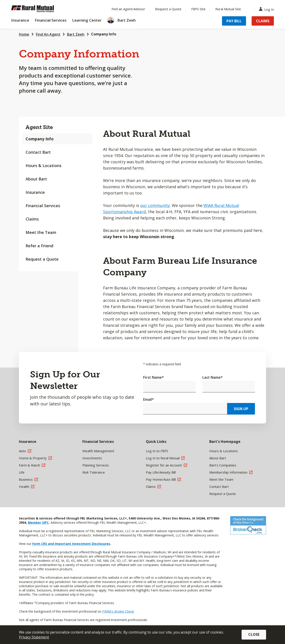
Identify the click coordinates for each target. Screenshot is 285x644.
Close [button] (254, 634)
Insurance (35, 192)
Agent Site (39, 127)
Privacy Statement (34, 637)
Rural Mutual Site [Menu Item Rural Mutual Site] (228, 9)
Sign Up (241, 409)
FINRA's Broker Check (118, 611)
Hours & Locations (44, 166)
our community (155, 205)
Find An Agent (48, 34)
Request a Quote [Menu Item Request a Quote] (168, 9)
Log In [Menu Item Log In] (267, 9)
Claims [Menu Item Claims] (263, 21)
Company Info (104, 34)
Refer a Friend (39, 246)
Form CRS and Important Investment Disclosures (71, 544)
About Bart (36, 179)
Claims (32, 219)
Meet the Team (41, 232)
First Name (154, 377)
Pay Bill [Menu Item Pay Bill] (234, 21)
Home (24, 34)
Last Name (213, 377)
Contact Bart (38, 152)
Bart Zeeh (76, 34)
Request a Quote (42, 259)
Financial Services (43, 206)
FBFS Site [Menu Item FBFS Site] (198, 9)
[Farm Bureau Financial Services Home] (40, 9)
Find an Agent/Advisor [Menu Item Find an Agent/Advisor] (128, 9)
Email (149, 399)
